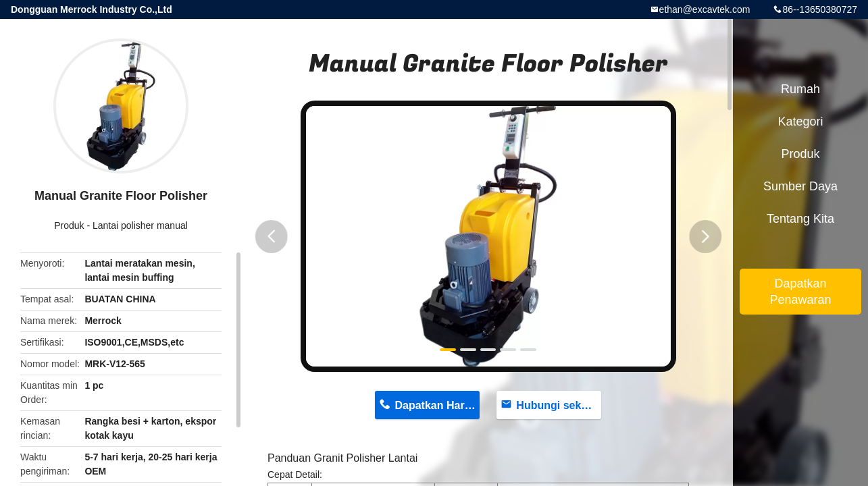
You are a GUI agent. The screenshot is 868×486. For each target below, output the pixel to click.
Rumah (800, 89)
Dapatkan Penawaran (800, 292)
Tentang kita (800, 219)
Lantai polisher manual (140, 225)
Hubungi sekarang (558, 405)
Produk (69, 225)
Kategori (800, 122)
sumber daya (800, 186)
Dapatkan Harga (436, 405)
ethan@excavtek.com (705, 9)
